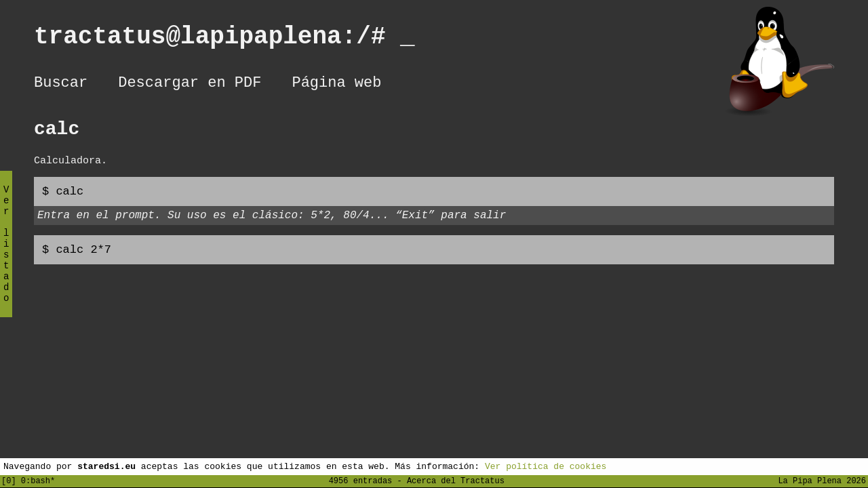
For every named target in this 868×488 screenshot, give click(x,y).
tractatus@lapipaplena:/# (224, 40)
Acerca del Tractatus (456, 480)
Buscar (61, 85)
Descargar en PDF (190, 85)
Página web (336, 85)
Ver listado (6, 255)
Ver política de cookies (546, 466)
